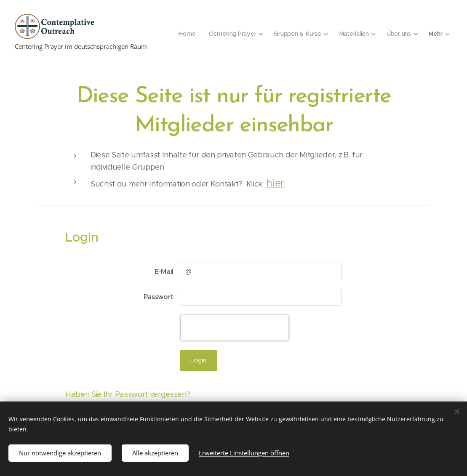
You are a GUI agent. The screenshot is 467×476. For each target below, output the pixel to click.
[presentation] (235, 328)
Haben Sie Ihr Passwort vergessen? (128, 394)
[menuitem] (186, 34)
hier (275, 183)
